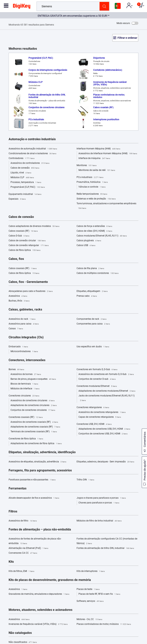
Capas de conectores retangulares (100, 417)
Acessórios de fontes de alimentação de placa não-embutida (35, 542)
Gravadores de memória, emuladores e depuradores (39, 594)
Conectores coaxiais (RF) (26, 417)
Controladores (22, 158)
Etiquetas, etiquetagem (92, 291)
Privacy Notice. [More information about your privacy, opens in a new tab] (89, 630)
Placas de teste (88, 589)
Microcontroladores (24, 352)
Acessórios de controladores (30, 163)
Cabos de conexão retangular (29, 245)
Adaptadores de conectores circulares (34, 405)
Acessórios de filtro (23, 521)
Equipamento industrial (25, 194)
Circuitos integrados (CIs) (26, 337)
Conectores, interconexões (27, 360)
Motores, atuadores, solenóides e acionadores (40, 610)
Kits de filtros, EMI (21, 571)
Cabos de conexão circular (27, 241)
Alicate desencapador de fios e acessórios (34, 498)
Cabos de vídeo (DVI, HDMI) (94, 231)
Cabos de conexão (25, 168)
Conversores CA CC (23, 553)
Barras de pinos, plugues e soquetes (33, 379)
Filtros (13, 511)
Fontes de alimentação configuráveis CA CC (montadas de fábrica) (107, 542)
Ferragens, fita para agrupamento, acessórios (40, 470)
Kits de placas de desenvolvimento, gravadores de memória (50, 580)
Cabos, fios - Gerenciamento (28, 282)
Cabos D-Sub (19, 236)
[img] (22, 7)
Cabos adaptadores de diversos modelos (34, 226)
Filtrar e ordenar (127, 38)
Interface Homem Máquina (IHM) (98, 149)
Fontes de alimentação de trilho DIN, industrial (105, 548)
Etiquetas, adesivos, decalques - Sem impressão (105, 462)
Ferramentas (18, 488)
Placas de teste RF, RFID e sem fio (99, 594)
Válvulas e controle (92, 187)
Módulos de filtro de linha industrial (99, 521)
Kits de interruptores (91, 571)
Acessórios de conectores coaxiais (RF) (34, 422)
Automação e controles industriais (32, 139)
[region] (73, 630)
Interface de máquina (94, 158)
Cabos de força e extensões (94, 226)
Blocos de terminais (24, 384)
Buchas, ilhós (19, 301)
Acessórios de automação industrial (33, 149)
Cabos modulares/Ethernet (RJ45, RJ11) (102, 236)
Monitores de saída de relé (97, 170)
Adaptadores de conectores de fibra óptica (36, 444)
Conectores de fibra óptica (26, 439)
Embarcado (18, 347)
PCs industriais (90, 177)
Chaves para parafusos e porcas (99, 503)
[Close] (141, 623)
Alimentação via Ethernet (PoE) (28, 548)
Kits (11, 562)
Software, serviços (90, 601)
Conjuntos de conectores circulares (33, 410)
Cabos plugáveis (89, 241)
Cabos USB (86, 245)
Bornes (16, 370)
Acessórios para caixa (24, 324)
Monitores (87, 166)
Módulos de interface (25, 389)
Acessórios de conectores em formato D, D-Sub (106, 374)
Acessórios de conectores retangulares (102, 412)
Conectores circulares (24, 396)
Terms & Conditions (65, 630)
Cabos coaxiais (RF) (23, 231)
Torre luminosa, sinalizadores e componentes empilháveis (106, 206)
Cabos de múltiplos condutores (98, 273)
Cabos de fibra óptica (24, 250)
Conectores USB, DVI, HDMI (94, 424)
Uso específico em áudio (93, 347)
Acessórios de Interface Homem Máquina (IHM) (108, 154)
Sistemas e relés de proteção (96, 199)
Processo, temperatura (26, 182)
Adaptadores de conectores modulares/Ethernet (107, 391)
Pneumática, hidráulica (92, 182)
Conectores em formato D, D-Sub (97, 370)
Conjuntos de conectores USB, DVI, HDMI (103, 434)
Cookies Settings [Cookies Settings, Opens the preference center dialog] (72, 638)
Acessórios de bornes (26, 374)
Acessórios (18, 296)
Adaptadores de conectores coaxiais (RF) (35, 427)
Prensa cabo (87, 296)
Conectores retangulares (93, 408)
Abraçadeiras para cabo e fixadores (31, 291)
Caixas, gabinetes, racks (25, 310)
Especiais (17, 199)
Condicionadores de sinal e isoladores (32, 154)
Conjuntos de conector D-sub (97, 379)
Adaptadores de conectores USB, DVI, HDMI (104, 429)
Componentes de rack (91, 319)
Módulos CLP (22, 178)
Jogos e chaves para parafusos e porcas (101, 498)
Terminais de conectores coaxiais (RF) (34, 432)
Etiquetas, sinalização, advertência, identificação (42, 452)
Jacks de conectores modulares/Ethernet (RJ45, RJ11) (107, 399)
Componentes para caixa (93, 324)
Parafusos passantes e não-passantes (32, 480)
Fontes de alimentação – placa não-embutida (40, 530)
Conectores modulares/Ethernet (97, 386)
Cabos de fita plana (90, 268)
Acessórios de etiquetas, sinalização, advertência (37, 462)
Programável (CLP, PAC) (28, 187)
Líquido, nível (21, 173)
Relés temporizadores (92, 194)
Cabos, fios (16, 259)
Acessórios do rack (22, 319)
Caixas (16, 329)
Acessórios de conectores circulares (33, 401)
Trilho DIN (85, 480)
